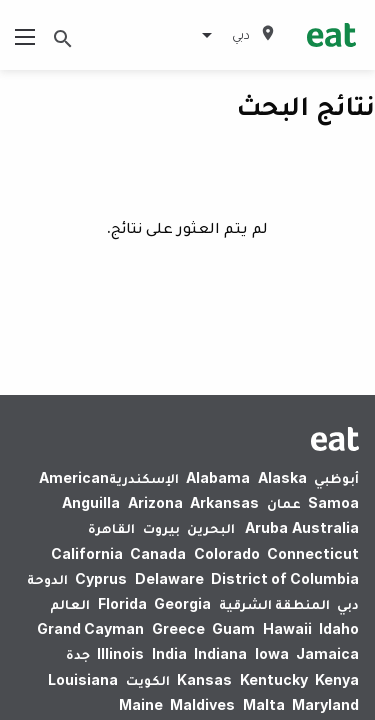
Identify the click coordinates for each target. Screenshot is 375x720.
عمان (284, 502)
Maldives (202, 704)
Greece (178, 628)
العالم (70, 603)
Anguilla (91, 502)
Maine (141, 704)
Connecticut (313, 553)
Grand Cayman (90, 628)
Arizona (155, 502)
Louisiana (83, 679)
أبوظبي (336, 477)
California (87, 553)
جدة (78, 653)
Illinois (120, 653)
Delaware (169, 578)
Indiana (220, 653)
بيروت (161, 527)
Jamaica (327, 653)
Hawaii (287, 628)
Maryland (325, 704)
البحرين (211, 527)
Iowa (272, 653)
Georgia (182, 603)
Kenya (337, 679)
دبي (348, 603)
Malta (264, 704)
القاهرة (111, 527)
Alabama (218, 477)
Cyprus (101, 578)
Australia (299, 527)
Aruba (266, 527)
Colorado (227, 553)
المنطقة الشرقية (274, 603)
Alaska (282, 477)
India (169, 653)
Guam (233, 628)
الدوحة (47, 578)
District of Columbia (285, 578)
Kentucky (274, 679)
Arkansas (224, 502)
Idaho (339, 628)
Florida (122, 603)
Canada (158, 553)
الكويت (148, 679)
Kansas (204, 679)
